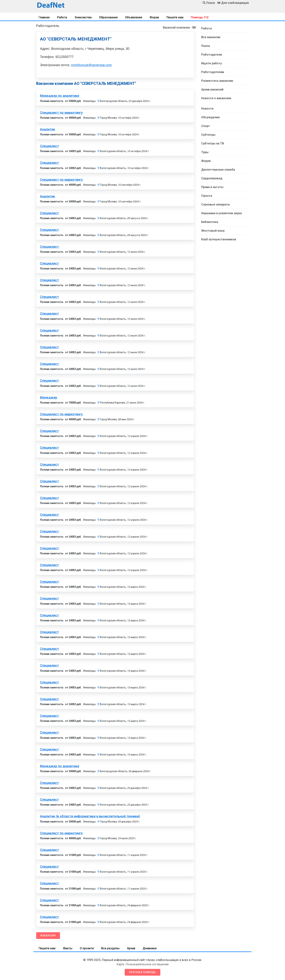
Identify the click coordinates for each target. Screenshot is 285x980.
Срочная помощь (142, 972)
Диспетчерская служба (218, 170)
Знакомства (83, 17)
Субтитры (208, 135)
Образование (108, 17)
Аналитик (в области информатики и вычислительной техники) (90, 816)
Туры (205, 152)
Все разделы (110, 948)
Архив (131, 948)
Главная (44, 17)
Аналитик (48, 129)
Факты (68, 948)
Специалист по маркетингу (61, 113)
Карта (120, 964)
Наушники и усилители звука (221, 213)
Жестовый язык (213, 231)
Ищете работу (211, 63)
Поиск (206, 46)
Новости (207, 109)
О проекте (87, 948)
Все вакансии (211, 37)
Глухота (207, 196)
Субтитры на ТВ (213, 143)
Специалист (49, 146)
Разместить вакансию (217, 81)
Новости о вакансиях (216, 98)
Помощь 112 (200, 17)
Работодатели (212, 55)
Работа (62, 17)
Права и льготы (212, 187)
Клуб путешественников (219, 239)
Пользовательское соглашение (147, 964)
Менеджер (49, 398)
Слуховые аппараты (216, 204)
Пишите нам (175, 17)
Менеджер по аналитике (60, 96)
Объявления (134, 17)
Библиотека (210, 222)
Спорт (206, 126)
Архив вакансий (212, 89)
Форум (154, 17)
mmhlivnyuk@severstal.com (91, 65)
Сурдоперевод (212, 178)
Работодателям (213, 72)
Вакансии (48, 935)
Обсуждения (210, 117)
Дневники (150, 948)
